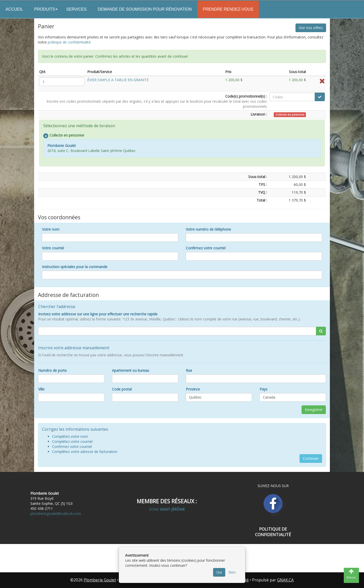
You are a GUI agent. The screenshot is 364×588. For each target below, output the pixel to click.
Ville (41, 389)
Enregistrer (314, 410)
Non (232, 572)
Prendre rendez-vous (228, 9)
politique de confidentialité (69, 42)
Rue (189, 370)
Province (193, 389)
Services (76, 9)
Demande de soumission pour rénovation (145, 9)
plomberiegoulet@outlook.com (56, 514)
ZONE (167, 509)
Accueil (14, 9)
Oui (219, 572)
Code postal (122, 389)
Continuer (311, 458)
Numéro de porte (52, 370)
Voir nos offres (311, 28)
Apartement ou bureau (131, 370)
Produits (45, 9)
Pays (264, 389)
